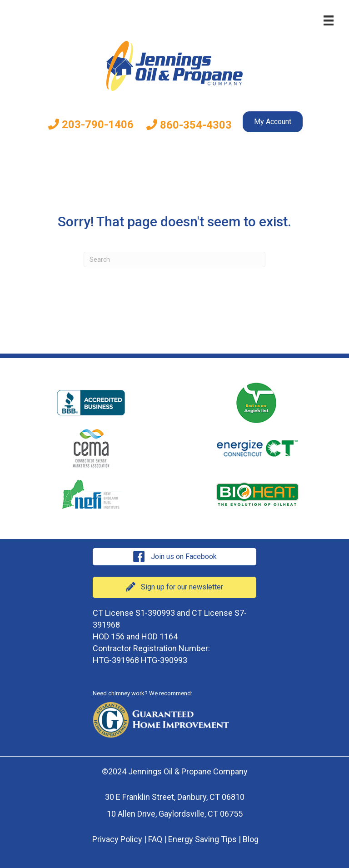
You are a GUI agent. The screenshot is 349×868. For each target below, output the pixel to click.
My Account (273, 122)
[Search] (174, 259)
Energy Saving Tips (202, 839)
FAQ (155, 839)
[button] (174, 557)
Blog (251, 839)
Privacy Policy (117, 839)
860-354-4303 (189, 125)
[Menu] (329, 20)
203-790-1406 (91, 125)
